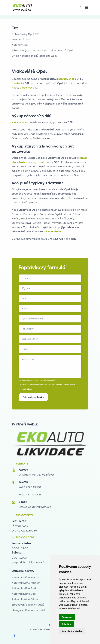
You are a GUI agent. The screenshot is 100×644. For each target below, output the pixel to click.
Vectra (32, 88)
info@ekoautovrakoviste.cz (35, 507)
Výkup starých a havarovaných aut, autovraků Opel (42, 50)
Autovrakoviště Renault (26, 577)
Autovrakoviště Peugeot (26, 583)
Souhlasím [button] (67, 617)
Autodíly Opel (20, 45)
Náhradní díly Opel (25, 34)
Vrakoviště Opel (21, 40)
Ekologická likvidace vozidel (28, 610)
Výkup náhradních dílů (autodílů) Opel (34, 56)
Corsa (23, 88)
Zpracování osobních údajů (28, 605)
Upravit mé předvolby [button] (72, 631)
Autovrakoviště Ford (24, 588)
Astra (15, 88)
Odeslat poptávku (33, 397)
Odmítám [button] (66, 624)
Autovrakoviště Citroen (26, 599)
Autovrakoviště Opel (24, 594)
